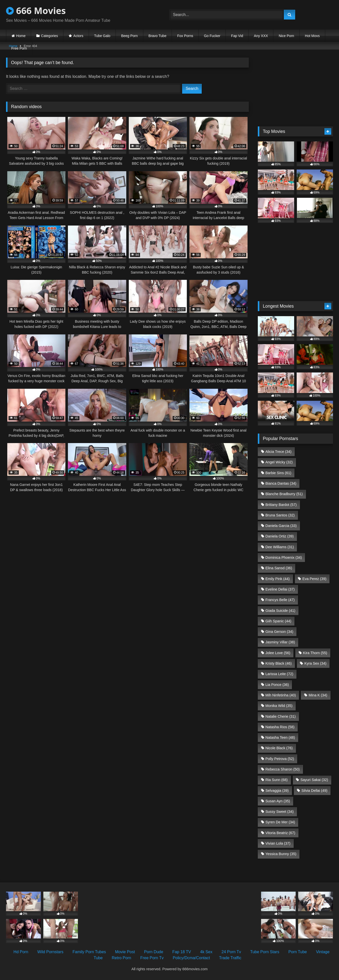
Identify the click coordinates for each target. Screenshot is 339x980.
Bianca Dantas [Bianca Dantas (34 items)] (281, 483)
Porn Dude (154, 952)
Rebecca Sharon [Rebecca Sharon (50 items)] (282, 769)
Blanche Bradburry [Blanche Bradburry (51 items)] (284, 494)
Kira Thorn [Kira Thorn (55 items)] (315, 653)
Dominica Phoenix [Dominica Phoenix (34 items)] (284, 557)
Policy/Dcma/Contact (191, 958)
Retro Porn (121, 958)
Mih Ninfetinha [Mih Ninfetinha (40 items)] (281, 695)
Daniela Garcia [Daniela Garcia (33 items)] (281, 526)
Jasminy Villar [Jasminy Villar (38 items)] (280, 642)
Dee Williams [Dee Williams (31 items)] (280, 547)
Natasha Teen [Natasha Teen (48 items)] (280, 737)
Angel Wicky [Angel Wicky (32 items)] (279, 462)
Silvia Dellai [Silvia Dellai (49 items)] (314, 791)
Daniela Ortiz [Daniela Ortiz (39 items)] (279, 536)
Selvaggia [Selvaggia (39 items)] (277, 791)
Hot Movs (312, 36)
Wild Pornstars (50, 952)
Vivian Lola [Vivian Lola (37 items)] (278, 843)
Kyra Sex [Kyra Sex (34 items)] (315, 663)
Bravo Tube (158, 36)
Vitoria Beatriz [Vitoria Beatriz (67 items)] (280, 833)
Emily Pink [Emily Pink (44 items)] (277, 579)
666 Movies (36, 11)
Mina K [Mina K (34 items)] (318, 695)
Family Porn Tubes (89, 952)
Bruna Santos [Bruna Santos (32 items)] (280, 515)
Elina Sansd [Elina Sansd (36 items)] (279, 568)
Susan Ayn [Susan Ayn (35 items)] (278, 801)
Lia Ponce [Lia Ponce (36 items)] (277, 685)
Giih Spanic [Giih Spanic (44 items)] (278, 621)
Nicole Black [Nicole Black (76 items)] (279, 748)
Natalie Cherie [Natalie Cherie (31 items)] (280, 716)
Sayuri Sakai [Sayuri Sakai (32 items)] (314, 780)
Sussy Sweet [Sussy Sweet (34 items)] (279, 812)
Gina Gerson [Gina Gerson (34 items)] (279, 632)
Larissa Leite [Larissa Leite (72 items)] (279, 674)
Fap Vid (237, 36)
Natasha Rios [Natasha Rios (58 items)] (280, 727)
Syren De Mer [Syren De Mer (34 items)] (280, 822)
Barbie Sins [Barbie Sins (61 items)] (278, 473)
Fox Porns (185, 36)
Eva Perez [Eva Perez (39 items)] (314, 579)
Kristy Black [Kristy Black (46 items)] (278, 663)
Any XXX (261, 36)
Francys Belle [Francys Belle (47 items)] (280, 600)
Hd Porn (21, 952)
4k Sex (206, 952)
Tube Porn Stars (265, 952)
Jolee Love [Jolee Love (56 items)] (278, 653)
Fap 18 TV (182, 952)
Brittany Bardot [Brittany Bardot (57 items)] (281, 505)
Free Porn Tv (152, 958)
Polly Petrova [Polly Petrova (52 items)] (280, 759)
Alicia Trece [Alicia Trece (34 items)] (278, 452)
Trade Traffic (230, 958)
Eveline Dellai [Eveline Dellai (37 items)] (280, 589)
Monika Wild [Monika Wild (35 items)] (279, 706)
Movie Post (125, 952)
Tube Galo (102, 36)
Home (21, 36)
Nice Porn (286, 36)
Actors (78, 36)
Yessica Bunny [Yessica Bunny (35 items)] (281, 854)
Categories (50, 36)
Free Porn (19, 48)
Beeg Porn (129, 36)
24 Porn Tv (231, 952)
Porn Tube (298, 952)
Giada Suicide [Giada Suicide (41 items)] (280, 611)
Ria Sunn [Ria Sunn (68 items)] (276, 780)
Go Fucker (212, 36)
